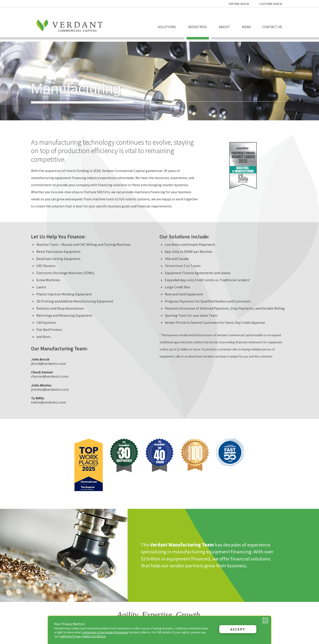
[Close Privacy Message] (265, 621)
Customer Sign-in (271, 4)
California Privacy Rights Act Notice (83, 636)
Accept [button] (238, 629)
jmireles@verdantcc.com (50, 389)
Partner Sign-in (239, 4)
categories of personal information (105, 632)
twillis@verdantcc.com (48, 402)
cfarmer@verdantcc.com (50, 376)
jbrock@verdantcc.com (48, 363)
